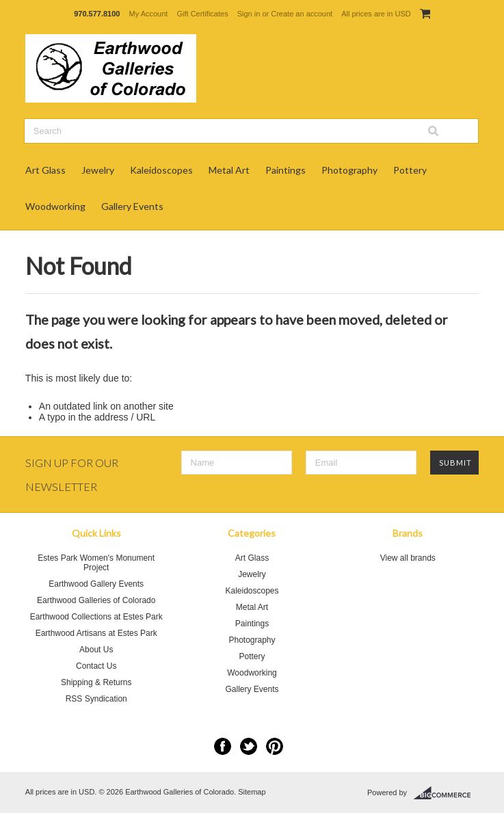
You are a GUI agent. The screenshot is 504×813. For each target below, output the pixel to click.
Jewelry (98, 170)
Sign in (249, 14)
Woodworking (55, 206)
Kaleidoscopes (161, 170)
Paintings (286, 170)
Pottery (410, 170)
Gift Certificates (202, 14)
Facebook (223, 746)
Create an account (302, 14)
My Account (149, 14)
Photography (349, 170)
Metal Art (229, 170)
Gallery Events (132, 206)
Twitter (249, 746)
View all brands (408, 558)
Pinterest (275, 746)
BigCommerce (446, 793)
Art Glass (45, 170)
